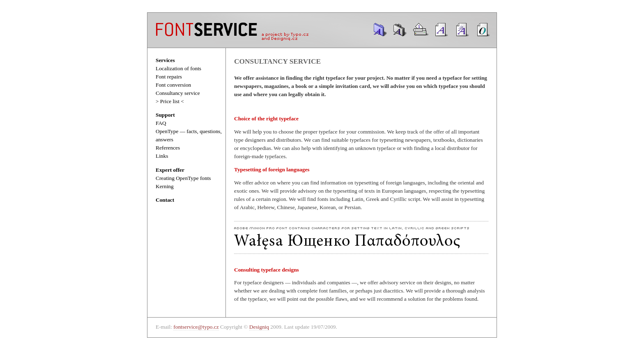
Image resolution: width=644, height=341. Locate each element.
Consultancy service (178, 93)
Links (162, 156)
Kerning (165, 186)
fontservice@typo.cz (196, 327)
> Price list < (170, 101)
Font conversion (173, 85)
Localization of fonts (178, 68)
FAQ (161, 123)
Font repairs (169, 77)
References (168, 148)
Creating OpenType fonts (183, 178)
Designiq (259, 327)
